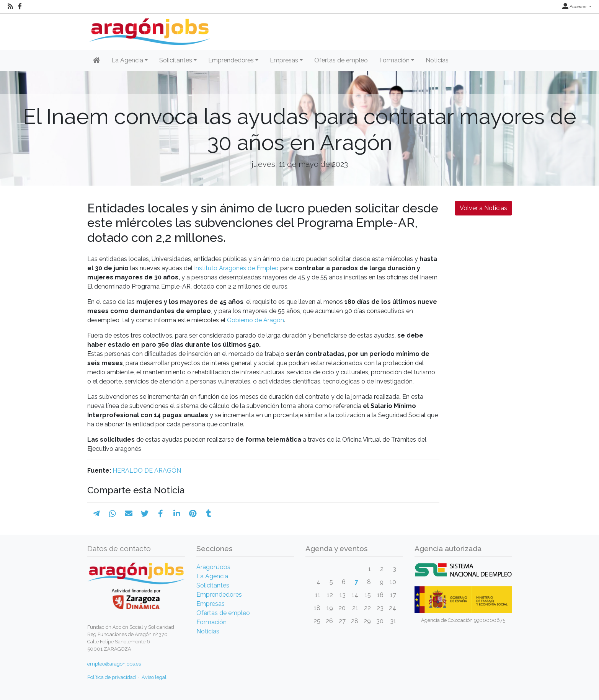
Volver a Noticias (483, 208)
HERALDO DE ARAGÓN (147, 471)
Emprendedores (219, 595)
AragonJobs (213, 567)
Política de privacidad (112, 677)
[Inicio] (149, 29)
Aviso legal (154, 677)
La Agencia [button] (127, 60)
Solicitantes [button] (176, 60)
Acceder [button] (575, 7)
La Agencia (212, 576)
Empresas (211, 604)
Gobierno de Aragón (255, 320)
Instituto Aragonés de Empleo (236, 268)
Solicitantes (213, 585)
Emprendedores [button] (231, 60)
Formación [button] (394, 60)
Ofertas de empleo (341, 60)
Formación (211, 622)
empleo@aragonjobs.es (114, 664)
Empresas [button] (284, 60)
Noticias (437, 60)
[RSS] (10, 7)
